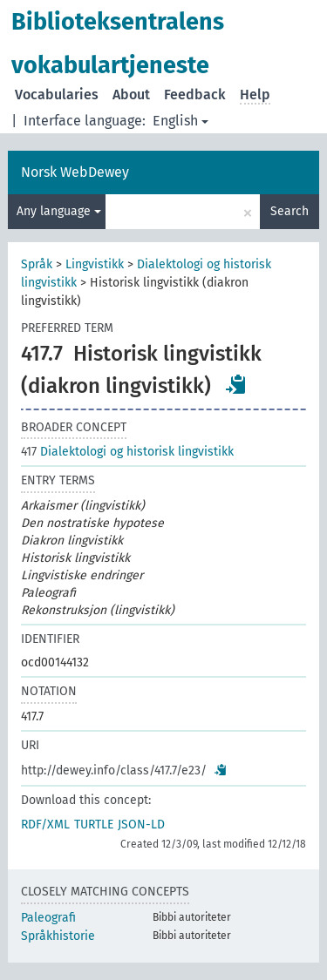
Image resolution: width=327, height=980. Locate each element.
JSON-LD (141, 825)
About (131, 95)
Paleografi (48, 918)
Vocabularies (57, 95)
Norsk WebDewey (75, 172)
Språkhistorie (58, 936)
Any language (59, 211)
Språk (37, 264)
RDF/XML (45, 825)
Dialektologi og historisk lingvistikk (127, 452)
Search (290, 211)
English (181, 121)
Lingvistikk (95, 264)
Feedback (195, 95)
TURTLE (94, 825)
